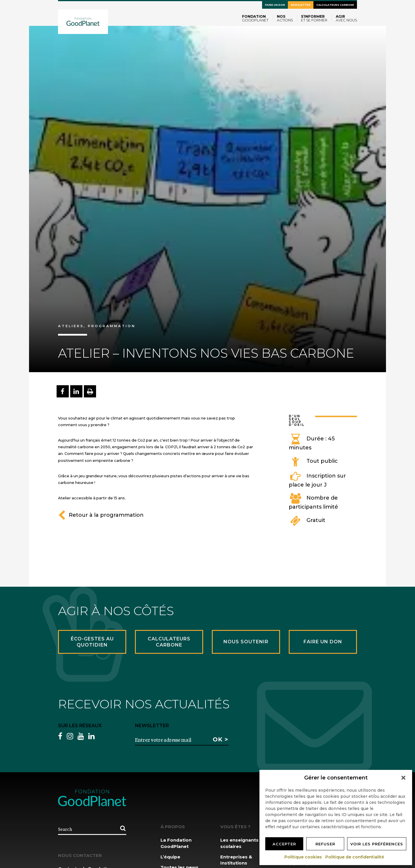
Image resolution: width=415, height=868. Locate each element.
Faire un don (275, 5)
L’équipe (170, 857)
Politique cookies (303, 857)
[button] (403, 778)
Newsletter (301, 5)
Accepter (284, 844)
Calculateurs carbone (335, 5)
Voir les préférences (377, 844)
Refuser (325, 844)
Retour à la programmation (101, 515)
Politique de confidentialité (355, 857)
